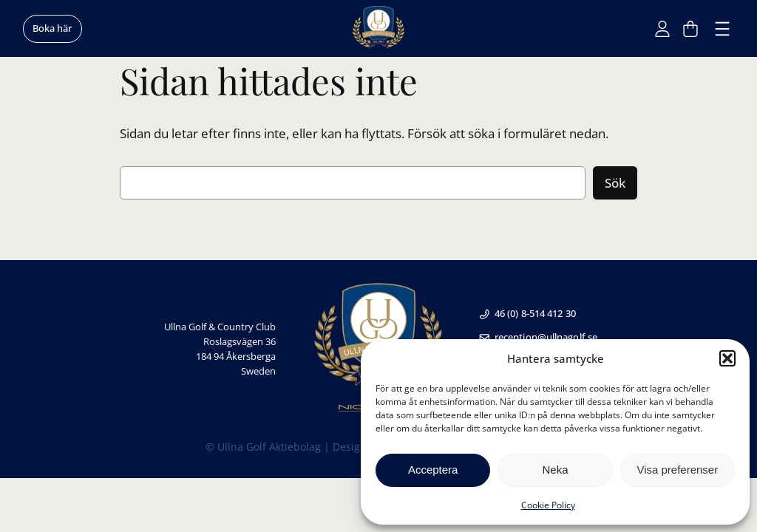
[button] (727, 358)
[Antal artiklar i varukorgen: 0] (690, 29)
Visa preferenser (677, 470)
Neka (555, 470)
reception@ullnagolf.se (538, 337)
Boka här (52, 28)
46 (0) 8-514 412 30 (527, 313)
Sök (615, 183)
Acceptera (433, 470)
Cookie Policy (548, 505)
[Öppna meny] (722, 29)
